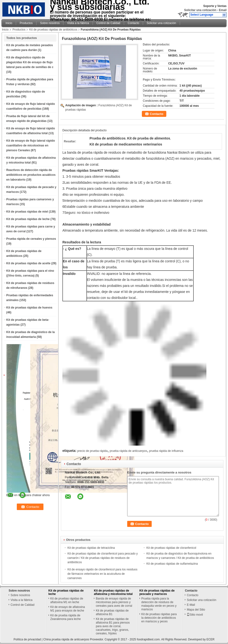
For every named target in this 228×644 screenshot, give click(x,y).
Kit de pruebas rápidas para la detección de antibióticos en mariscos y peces (159, 618)
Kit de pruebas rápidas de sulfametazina (172, 564)
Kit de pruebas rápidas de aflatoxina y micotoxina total (113, 592)
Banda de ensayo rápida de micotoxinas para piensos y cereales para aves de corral (114, 602)
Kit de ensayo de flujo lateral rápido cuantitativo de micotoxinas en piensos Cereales (31, 145)
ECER (210, 639)
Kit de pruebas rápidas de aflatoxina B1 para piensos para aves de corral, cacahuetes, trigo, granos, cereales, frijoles (113, 626)
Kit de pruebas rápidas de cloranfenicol (171, 548)
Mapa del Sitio (196, 610)
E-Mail (191, 605)
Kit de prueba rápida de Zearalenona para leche (66, 617)
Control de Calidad (108, 23)
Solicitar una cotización (200, 10)
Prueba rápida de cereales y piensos (31, 239)
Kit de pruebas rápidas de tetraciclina (91, 548)
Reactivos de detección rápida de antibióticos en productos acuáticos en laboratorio (31, 175)
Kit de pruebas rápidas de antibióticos (53, 30)
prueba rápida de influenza (166, 451)
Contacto (133, 23)
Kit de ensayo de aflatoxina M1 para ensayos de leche (68, 609)
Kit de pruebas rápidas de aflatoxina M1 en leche (67, 600)
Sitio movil (195, 615)
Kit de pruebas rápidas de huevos (29, 308)
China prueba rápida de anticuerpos (66, 639)
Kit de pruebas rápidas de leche (28, 219)
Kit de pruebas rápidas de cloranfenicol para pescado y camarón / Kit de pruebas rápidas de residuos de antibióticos (103, 558)
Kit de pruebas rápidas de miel (27, 212)
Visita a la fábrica (78, 23)
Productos (26, 23)
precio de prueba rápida (93, 451)
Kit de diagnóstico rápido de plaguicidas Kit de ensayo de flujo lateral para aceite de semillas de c (30, 62)
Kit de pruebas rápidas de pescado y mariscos (157, 592)
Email (223, 10)
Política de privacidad (27, 639)
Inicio (9, 23)
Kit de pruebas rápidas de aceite (28, 263)
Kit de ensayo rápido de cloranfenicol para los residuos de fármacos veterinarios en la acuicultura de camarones (102, 574)
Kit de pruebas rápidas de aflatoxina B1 (112, 612)
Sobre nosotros (50, 23)
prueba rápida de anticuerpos (128, 451)
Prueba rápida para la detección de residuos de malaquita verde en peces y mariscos (159, 604)
